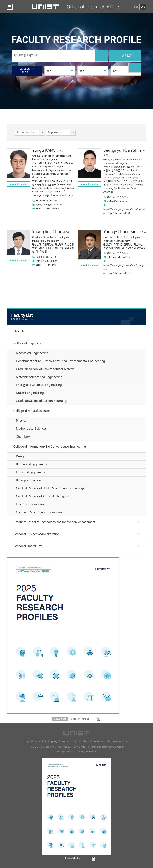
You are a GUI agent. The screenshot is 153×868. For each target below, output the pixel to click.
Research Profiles (79, 719)
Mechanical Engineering (32, 353)
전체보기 (125, 56)
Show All (19, 331)
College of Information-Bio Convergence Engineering (50, 447)
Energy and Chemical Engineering (39, 385)
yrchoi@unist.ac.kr (46, 261)
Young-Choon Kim (121, 232)
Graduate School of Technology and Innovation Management (54, 522)
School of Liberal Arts (28, 546)
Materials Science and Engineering (39, 377)
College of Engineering (29, 343)
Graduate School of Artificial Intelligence (43, 496)
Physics (21, 421)
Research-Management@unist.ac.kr (105, 747)
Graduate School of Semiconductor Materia (45, 369)
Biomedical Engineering (32, 465)
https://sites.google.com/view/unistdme (126, 209)
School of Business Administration (36, 534)
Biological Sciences (29, 480)
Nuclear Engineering (30, 393)
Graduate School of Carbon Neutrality (41, 401)
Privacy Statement (32, 741)
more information (18, 184)
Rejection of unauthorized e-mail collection (104, 741)
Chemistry (23, 437)
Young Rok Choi (47, 232)
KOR (136, 7)
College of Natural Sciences (32, 411)
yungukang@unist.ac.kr (49, 205)
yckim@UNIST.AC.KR (118, 257)
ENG (143, 7)
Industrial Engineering (31, 472)
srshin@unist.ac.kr (117, 201)
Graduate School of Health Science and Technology (50, 488)
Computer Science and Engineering (40, 512)
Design (21, 457)
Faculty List (22, 315)
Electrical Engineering (31, 504)
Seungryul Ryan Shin (122, 151)
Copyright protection (61, 741)
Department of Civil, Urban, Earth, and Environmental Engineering (60, 361)
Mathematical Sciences (31, 429)
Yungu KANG (44, 151)
